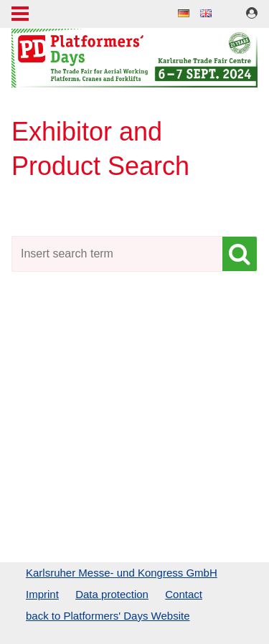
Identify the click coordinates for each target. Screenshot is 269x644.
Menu (20, 15)
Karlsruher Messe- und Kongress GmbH (122, 573)
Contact (184, 594)
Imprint (42, 594)
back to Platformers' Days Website (108, 616)
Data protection (112, 594)
